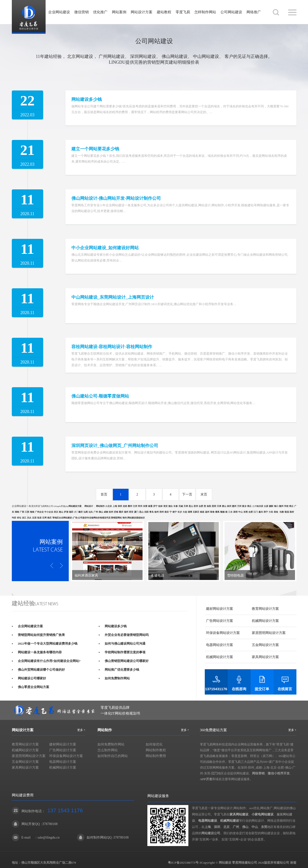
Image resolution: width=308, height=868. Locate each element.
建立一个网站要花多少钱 (95, 149)
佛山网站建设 (175, 56)
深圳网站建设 (143, 56)
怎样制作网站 (205, 12)
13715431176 (216, 689)
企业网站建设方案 (30, 626)
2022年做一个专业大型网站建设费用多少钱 (48, 644)
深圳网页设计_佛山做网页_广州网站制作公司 (115, 446)
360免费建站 (210, 730)
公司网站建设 (231, 12)
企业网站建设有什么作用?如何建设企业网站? (49, 661)
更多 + (81, 730)
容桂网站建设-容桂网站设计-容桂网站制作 (112, 347)
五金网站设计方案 (265, 645)
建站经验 (53, 56)
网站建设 (29, 17)
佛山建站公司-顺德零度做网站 (100, 396)
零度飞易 (183, 12)
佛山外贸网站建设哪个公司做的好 (41, 670)
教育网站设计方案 (265, 609)
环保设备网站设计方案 (223, 633)
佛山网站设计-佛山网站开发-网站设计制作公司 (116, 198)
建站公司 (283, 863)
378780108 (50, 824)
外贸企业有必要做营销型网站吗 (127, 635)
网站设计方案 (142, 12)
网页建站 (169, 62)
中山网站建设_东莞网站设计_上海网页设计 (113, 297)
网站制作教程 (156, 750)
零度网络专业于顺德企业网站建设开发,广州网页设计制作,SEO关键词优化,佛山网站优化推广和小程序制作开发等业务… (154, 304)
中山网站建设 (206, 56)
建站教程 (164, 12)
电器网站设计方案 (219, 645)
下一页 (187, 494)
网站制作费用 (156, 756)
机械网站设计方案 (265, 621)
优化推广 (100, 12)
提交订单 (262, 689)
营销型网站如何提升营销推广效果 (41, 635)
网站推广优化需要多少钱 (122, 670)
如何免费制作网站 (117, 678)
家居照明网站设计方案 (269, 633)
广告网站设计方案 (219, 621)
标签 (293, 863)
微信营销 (82, 12)
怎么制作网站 (108, 750)
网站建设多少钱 (87, 99)
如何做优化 (154, 744)
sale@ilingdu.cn (49, 837)
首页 (104, 494)
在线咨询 (239, 689)
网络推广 (254, 12)
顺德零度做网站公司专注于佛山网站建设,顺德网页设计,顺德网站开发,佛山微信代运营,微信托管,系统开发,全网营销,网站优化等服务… (164, 403)
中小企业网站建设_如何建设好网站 (105, 248)
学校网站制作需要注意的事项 (125, 652)
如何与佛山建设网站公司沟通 (125, 644)
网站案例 (119, 12)
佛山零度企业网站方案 (34, 687)
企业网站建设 (59, 12)
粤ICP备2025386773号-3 (184, 863)
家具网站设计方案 (265, 657)
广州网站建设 (112, 56)
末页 (204, 494)
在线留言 (285, 689)
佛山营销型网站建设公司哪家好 (127, 661)
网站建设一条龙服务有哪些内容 (40, 652)
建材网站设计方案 (219, 609)
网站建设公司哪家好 (32, 678)
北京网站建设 (80, 56)
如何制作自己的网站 (113, 756)
